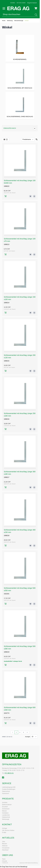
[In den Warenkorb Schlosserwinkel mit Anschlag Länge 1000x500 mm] (6, 196)
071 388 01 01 (9, 773)
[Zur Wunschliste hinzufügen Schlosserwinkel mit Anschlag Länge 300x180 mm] (30, 487)
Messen (5, 844)
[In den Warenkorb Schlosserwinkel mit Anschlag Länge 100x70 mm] (6, 254)
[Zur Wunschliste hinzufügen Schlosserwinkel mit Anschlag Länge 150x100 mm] (30, 313)
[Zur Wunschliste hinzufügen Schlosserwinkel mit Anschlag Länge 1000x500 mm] (30, 196)
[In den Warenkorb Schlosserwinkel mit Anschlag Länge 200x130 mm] (6, 371)
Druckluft (5, 807)
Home (4, 21)
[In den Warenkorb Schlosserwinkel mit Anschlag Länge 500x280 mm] (6, 665)
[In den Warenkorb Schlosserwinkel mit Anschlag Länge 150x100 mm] (6, 313)
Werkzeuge (6, 819)
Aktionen (5, 846)
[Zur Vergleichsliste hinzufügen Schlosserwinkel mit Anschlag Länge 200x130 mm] (34, 371)
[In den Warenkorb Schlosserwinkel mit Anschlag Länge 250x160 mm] (6, 429)
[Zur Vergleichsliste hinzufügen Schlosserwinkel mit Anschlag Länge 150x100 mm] (34, 313)
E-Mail (4, 832)
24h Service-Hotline (8, 830)
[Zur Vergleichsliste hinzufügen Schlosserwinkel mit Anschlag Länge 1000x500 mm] (34, 196)
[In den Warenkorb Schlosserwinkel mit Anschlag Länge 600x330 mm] (6, 723)
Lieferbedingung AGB (9, 787)
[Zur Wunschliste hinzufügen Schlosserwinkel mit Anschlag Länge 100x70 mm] (30, 254)
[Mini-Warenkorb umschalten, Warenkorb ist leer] (36, 8)
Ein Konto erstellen (21, 3)
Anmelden (13, 3)
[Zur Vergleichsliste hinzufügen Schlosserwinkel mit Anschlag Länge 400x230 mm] (34, 546)
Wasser (4, 811)
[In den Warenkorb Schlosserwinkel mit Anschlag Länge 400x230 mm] (6, 546)
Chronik (4, 861)
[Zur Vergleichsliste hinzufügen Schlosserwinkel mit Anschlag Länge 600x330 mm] (34, 723)
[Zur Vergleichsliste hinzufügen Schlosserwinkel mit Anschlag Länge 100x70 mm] (34, 254)
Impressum (6, 793)
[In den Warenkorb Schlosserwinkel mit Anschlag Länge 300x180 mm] (6, 487)
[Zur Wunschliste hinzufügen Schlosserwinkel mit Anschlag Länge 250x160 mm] (30, 429)
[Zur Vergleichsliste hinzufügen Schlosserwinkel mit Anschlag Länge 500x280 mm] (34, 665)
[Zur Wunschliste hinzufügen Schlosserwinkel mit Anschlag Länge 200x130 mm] (30, 371)
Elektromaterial (7, 805)
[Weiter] (27, 732)
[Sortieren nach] (28, 139)
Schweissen (6, 809)
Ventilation (5, 813)
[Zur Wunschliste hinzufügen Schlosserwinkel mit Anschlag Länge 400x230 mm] (30, 546)
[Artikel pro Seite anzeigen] (34, 737)
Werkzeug (10, 21)
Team (4, 859)
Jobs (4, 842)
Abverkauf (5, 850)
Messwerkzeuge (19, 21)
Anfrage (5, 828)
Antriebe (5, 803)
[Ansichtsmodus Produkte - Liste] (4, 139)
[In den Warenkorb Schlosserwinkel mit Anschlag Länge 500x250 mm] (6, 604)
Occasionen (6, 848)
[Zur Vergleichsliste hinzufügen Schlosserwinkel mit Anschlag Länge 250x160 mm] (34, 429)
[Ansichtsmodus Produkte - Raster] (7, 139)
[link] (13, 732)
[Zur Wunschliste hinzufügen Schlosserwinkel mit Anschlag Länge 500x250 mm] (30, 604)
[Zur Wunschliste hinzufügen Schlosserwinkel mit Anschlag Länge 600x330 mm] (30, 723)
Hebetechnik (6, 817)
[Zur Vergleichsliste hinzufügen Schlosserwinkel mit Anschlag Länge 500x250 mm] (34, 604)
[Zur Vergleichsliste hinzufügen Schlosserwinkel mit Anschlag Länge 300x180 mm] (34, 487)
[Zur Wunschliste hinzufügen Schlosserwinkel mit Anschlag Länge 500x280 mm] (30, 665)
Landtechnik (6, 815)
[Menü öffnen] (4, 8)
